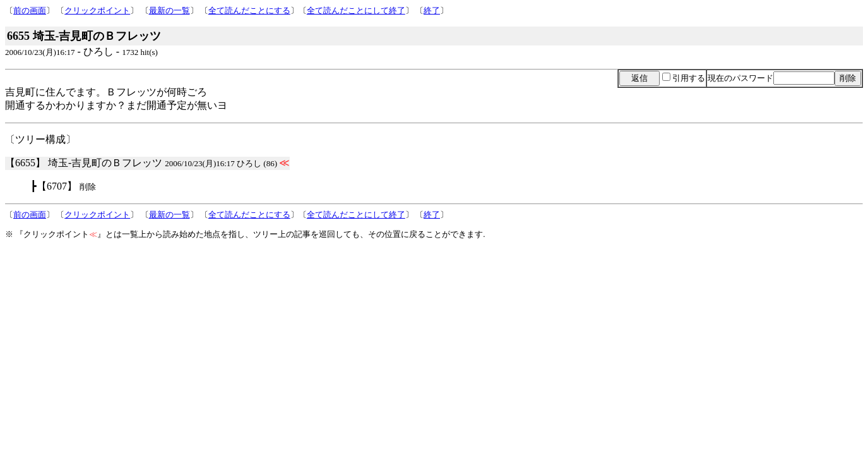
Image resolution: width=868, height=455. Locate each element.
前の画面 (30, 10)
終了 (432, 10)
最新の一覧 (169, 10)
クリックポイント (97, 10)
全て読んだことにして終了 (356, 10)
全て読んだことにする (249, 10)
